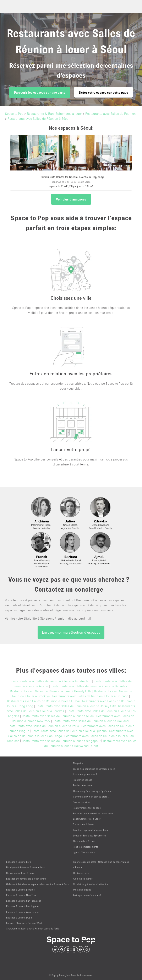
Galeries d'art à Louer (84, 841)
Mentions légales (82, 890)
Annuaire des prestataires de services (93, 813)
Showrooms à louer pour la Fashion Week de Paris (33, 929)
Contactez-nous (81, 873)
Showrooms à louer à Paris (20, 873)
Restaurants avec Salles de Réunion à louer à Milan (58, 716)
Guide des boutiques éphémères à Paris (94, 769)
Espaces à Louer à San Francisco (24, 901)
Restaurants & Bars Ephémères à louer (54, 114)
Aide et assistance (83, 879)
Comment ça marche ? (85, 774)
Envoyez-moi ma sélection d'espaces (71, 632)
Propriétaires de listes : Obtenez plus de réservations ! (102, 862)
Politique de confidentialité (87, 895)
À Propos (78, 867)
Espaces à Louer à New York (21, 895)
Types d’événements (84, 852)
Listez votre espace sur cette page (103, 92)
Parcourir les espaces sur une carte (40, 92)
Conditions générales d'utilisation (91, 884)
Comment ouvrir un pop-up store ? (91, 797)
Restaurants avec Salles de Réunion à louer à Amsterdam (51, 681)
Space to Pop (14, 114)
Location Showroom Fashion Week (24, 923)
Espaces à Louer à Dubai (19, 918)
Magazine (78, 763)
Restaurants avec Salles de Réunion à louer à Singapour (61, 741)
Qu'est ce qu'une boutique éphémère (92, 791)
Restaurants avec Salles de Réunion (111, 114)
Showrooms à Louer (83, 824)
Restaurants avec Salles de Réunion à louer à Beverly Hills (51, 691)
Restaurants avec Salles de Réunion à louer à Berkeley (89, 686)
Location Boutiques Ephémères (89, 836)
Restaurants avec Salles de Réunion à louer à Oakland (91, 721)
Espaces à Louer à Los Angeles (23, 906)
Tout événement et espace (87, 808)
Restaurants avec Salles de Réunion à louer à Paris (43, 726)
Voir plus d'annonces (71, 199)
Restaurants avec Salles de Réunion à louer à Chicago (90, 696)
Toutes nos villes (82, 802)
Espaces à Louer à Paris (19, 862)
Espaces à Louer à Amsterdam (22, 912)
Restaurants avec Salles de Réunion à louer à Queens (69, 731)
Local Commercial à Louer (87, 819)
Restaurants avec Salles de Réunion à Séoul (39, 118)
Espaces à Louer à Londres (20, 890)
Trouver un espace (83, 780)
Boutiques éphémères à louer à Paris (25, 867)
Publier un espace (82, 785)
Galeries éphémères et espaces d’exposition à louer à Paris (37, 884)
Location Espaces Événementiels (90, 830)
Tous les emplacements (86, 847)
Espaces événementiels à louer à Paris (26, 879)
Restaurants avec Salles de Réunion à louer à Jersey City (76, 706)
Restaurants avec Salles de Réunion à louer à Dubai (43, 701)
